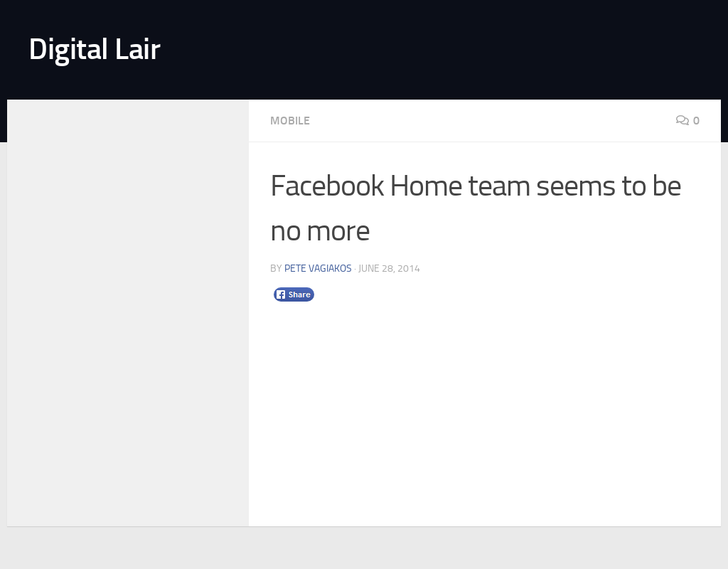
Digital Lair (94, 49)
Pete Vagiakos (318, 268)
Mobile (290, 121)
